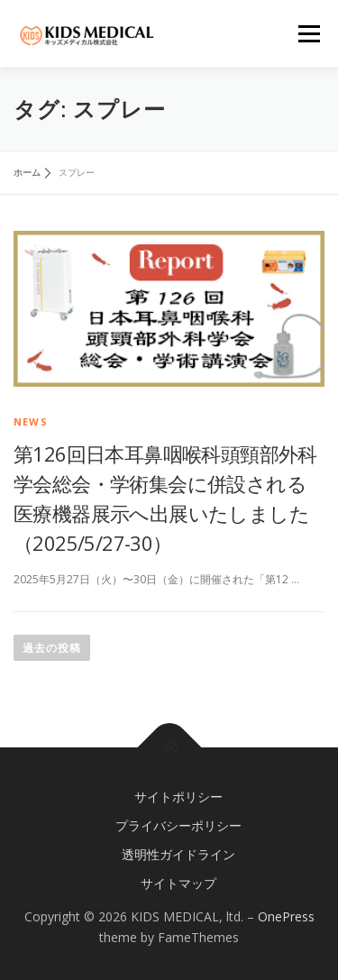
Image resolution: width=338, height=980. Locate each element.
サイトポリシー (178, 797)
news (31, 421)
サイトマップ (178, 883)
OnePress (286, 916)
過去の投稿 (52, 648)
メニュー (309, 34)
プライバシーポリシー (178, 825)
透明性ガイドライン (178, 854)
